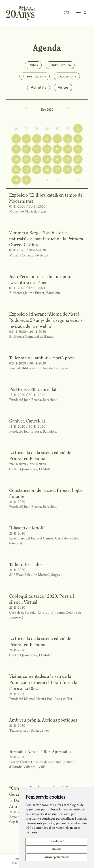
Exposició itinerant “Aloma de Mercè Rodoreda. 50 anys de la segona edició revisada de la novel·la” (46, 320)
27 (26, 128)
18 (37, 159)
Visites (63, 87)
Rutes (33, 65)
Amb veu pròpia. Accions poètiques (43, 720)
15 (78, 149)
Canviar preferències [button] (56, 857)
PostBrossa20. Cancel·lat (33, 389)
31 (68, 128)
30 (57, 128)
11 (37, 149)
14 (68, 149)
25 (37, 170)
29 (47, 128)
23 (16, 170)
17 (26, 159)
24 (26, 170)
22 (78, 159)
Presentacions (35, 76)
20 (57, 159)
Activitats (38, 87)
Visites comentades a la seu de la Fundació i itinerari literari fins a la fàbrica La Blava (43, 682)
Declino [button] (57, 849)
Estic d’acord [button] (56, 841)
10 (26, 149)
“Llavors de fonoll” (27, 528)
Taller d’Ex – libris (27, 564)
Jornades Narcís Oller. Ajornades (40, 752)
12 (47, 149)
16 (16, 159)
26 (16, 128)
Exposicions (67, 76)
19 (47, 159)
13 (57, 149)
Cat (68, 13)
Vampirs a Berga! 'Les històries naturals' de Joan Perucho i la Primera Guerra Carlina (46, 239)
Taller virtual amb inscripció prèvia (43, 358)
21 (68, 159)
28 (37, 128)
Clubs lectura (60, 65)
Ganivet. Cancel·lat (27, 421)
